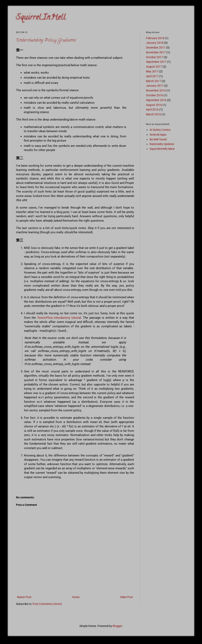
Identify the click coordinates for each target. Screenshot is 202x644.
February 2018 (155, 38)
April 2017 (152, 76)
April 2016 (152, 110)
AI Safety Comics (160, 130)
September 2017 (156, 62)
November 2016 (156, 90)
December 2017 (156, 48)
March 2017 (153, 81)
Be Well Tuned (158, 139)
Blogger (117, 626)
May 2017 (152, 71)
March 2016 (153, 114)
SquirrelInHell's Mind (162, 149)
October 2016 (154, 95)
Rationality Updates (162, 144)
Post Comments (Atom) (47, 604)
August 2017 (154, 67)
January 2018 (155, 43)
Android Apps (158, 135)
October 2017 (154, 57)
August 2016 (154, 105)
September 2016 (156, 100)
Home (76, 597)
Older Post (126, 597)
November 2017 (156, 52)
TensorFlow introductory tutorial (59, 318)
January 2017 (155, 86)
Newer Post (24, 597)
